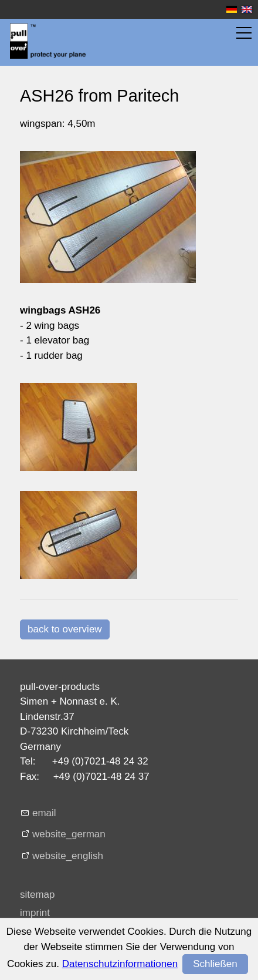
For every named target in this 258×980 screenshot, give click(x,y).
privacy (36, 950)
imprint (35, 913)
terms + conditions (60, 932)
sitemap (38, 895)
